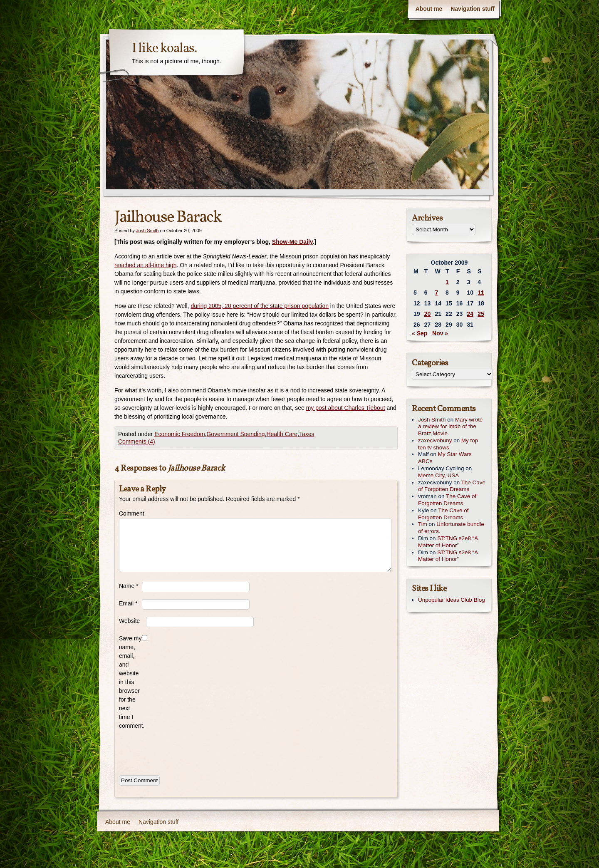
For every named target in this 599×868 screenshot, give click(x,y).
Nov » (440, 333)
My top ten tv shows (448, 444)
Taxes (307, 434)
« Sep (420, 333)
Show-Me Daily (292, 242)
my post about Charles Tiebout (346, 408)
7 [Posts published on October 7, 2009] (436, 293)
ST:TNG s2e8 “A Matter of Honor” (448, 542)
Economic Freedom (179, 434)
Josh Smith (147, 231)
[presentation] (182, 751)
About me (429, 9)
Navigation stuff (473, 9)
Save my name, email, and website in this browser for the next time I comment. (130, 682)
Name (129, 586)
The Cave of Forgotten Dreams (452, 486)
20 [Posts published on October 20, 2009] (428, 314)
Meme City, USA (438, 475)
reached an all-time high (145, 265)
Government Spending (235, 434)
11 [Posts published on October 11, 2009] (481, 293)
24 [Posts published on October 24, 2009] (470, 314)
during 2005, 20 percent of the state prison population (260, 306)
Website (129, 621)
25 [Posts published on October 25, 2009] (481, 314)
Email (128, 603)
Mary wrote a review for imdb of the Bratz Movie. (450, 427)
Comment (130, 513)
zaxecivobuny (435, 440)
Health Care (282, 434)
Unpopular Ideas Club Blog (452, 600)
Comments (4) (137, 441)
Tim (423, 524)
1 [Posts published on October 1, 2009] (447, 282)
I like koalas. (165, 49)
